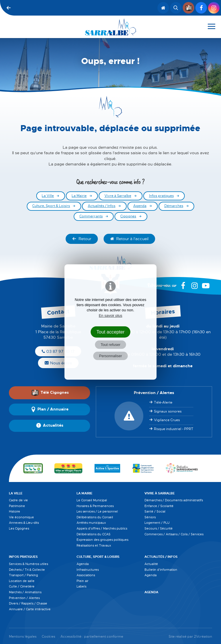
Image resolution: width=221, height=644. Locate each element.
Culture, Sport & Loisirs (51, 206)
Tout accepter (110, 332)
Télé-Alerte (163, 402)
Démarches (174, 206)
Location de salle (22, 581)
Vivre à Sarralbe (118, 196)
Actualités (50, 426)
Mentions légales (23, 637)
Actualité (151, 564)
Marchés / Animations (25, 592)
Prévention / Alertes (24, 598)
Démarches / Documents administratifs (174, 500)
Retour (82, 239)
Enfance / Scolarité (159, 506)
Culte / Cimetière (22, 586)
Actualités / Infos (102, 206)
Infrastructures (88, 570)
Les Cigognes (19, 528)
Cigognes (128, 216)
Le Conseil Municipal (92, 500)
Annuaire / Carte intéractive (30, 609)
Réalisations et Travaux (94, 545)
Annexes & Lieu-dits (24, 523)
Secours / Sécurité (159, 528)
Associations (86, 575)
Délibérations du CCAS (94, 534)
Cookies (48, 637)
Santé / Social (155, 511)
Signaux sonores (168, 411)
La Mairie (79, 196)
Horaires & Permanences (95, 506)
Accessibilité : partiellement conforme (92, 637)
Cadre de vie (18, 500)
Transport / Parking (23, 575)
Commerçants (91, 216)
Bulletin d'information (161, 570)
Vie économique (21, 517)
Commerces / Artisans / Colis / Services (174, 534)
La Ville (48, 196)
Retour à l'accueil (129, 239)
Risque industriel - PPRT (174, 429)
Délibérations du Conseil (95, 517)
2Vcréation (203, 637)
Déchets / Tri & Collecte (27, 570)
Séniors (150, 517)
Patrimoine (17, 506)
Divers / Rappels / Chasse (28, 603)
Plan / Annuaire (49, 410)
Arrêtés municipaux (91, 523)
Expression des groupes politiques (102, 540)
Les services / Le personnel (97, 511)
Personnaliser (110, 356)
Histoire (15, 511)
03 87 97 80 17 (58, 351)
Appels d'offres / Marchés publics (102, 528)
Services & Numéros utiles (28, 564)
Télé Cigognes (50, 393)
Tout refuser (111, 345)
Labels (81, 586)
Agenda (140, 206)
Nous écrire (58, 363)
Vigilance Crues (167, 420)
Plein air (82, 581)
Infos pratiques (161, 196)
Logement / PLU (157, 523)
